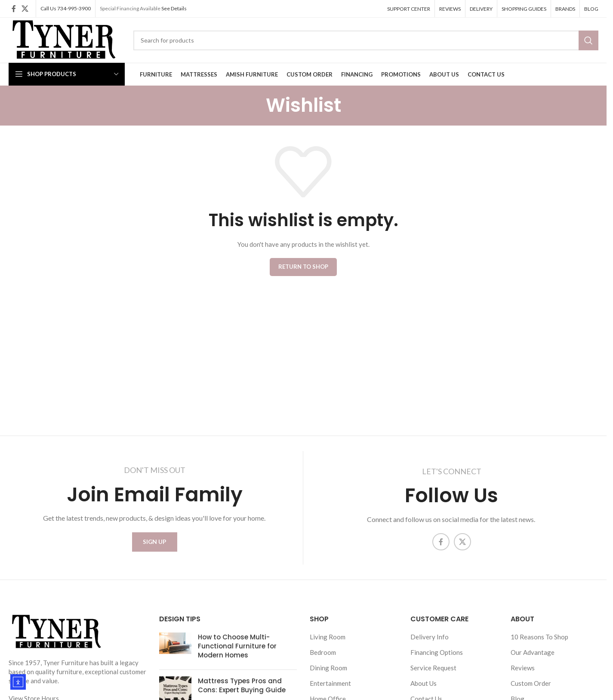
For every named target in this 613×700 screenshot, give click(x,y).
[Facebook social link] (14, 9)
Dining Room (328, 672)
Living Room (328, 642)
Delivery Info (430, 642)
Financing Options (437, 657)
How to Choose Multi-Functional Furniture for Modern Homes (237, 651)
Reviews (523, 672)
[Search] (366, 40)
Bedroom (323, 657)
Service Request (433, 672)
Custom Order (531, 688)
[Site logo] (63, 39)
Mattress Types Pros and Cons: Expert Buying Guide (242, 690)
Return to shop (303, 267)
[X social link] (25, 9)
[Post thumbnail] (175, 652)
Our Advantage (533, 657)
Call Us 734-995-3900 (66, 8)
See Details (174, 8)
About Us (424, 688)
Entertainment (330, 688)
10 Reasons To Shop (539, 642)
